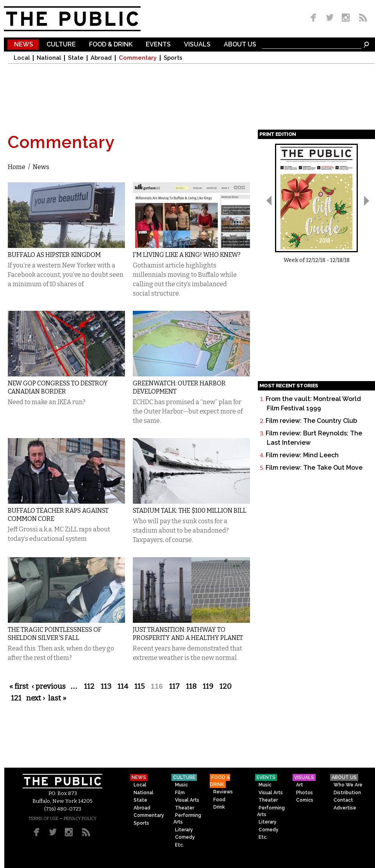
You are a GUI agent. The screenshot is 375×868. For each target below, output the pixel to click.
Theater (185, 808)
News (24, 45)
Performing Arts (187, 819)
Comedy (185, 837)
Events (158, 45)
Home (17, 167)
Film (180, 793)
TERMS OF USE (43, 819)
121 (16, 698)
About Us (240, 45)
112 (89, 686)
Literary (184, 830)
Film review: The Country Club (311, 421)
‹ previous (49, 686)
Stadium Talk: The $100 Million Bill (190, 511)
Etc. (179, 845)
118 (191, 686)
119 (208, 686)
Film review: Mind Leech (302, 455)
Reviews (223, 792)
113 (106, 686)
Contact (343, 800)
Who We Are (348, 785)
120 (226, 686)
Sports (173, 58)
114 (123, 686)
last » (57, 698)
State (76, 58)
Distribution (347, 793)
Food (219, 800)
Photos (304, 793)
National (49, 58)
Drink (219, 807)
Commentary (138, 58)
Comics (305, 800)
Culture (61, 45)
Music (181, 785)
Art (300, 785)
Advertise (345, 808)
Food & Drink (111, 45)
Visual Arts (187, 800)
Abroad (101, 58)
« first (19, 686)
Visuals (197, 45)
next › (36, 698)
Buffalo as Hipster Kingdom (54, 255)
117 (174, 686)
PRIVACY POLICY (80, 819)
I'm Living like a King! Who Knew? (187, 255)
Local (22, 58)
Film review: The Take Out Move (314, 468)
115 (139, 686)
